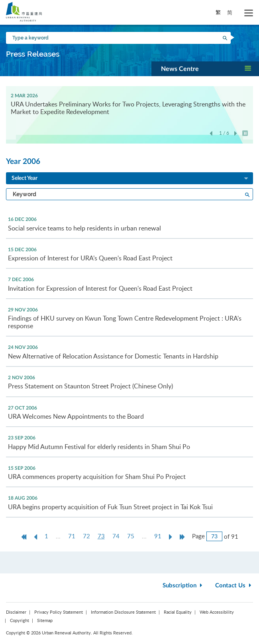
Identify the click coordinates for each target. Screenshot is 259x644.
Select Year (130, 179)
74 (116, 536)
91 (158, 536)
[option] (129, 103)
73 (103, 536)
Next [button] (236, 134)
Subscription (183, 586)
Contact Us (234, 586)
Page (198, 536)
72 (86, 536)
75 (131, 536)
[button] (205, 69)
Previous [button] (211, 134)
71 (72, 536)
